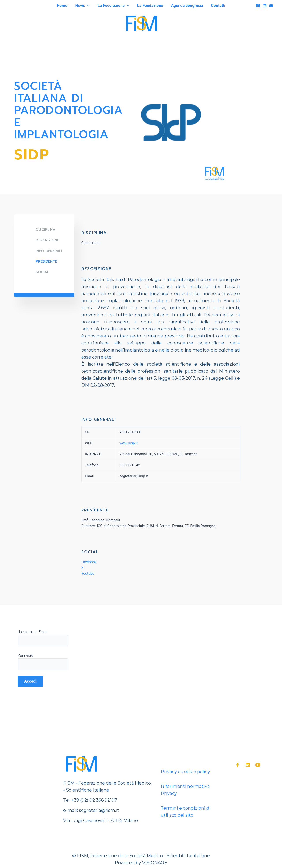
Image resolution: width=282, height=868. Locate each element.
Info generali (49, 251)
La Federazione (113, 6)
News (82, 6)
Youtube (88, 573)
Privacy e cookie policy (185, 772)
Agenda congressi (187, 5)
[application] (87, 6)
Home (62, 5)
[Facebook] (258, 6)
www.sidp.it (129, 443)
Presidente (46, 261)
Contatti (218, 5)
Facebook (89, 562)
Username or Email (32, 632)
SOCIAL (42, 272)
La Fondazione (150, 5)
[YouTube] (271, 6)
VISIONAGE (155, 863)
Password (25, 655)
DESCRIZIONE (47, 240)
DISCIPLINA (45, 230)
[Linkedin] (265, 6)
